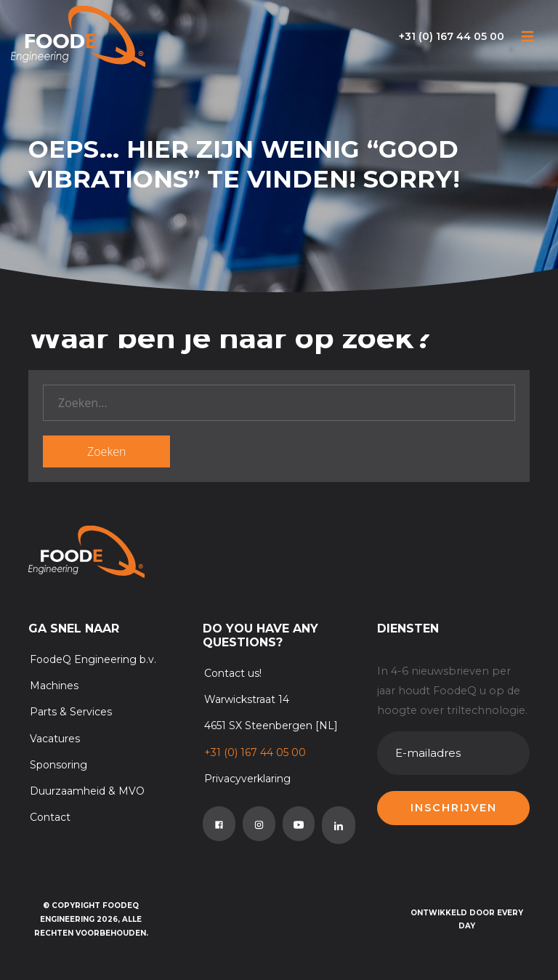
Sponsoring (58, 765)
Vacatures (55, 739)
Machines (54, 686)
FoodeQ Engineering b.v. (93, 659)
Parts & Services (71, 712)
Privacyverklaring (247, 779)
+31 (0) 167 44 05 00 (452, 36)
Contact (50, 817)
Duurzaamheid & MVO (87, 791)
